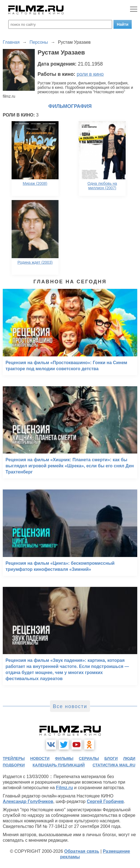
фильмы (64, 758)
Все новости (70, 706)
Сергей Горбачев (105, 801)
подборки (14, 765)
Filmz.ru (64, 788)
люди (129, 758)
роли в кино (90, 74)
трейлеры (14, 758)
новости (40, 758)
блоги (111, 758)
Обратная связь (82, 851)
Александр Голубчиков (28, 801)
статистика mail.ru (114, 765)
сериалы (89, 758)
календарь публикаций (59, 765)
